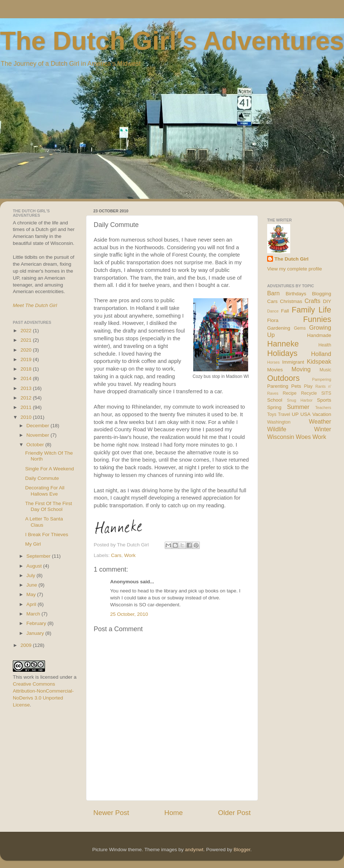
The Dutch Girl (291, 259)
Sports (324, 400)
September (39, 556)
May (32, 594)
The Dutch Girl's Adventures (172, 41)
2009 (27, 645)
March (34, 614)
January (36, 633)
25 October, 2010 (129, 614)
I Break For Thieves (47, 535)
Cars (116, 555)
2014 (27, 378)
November (38, 435)
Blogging (321, 294)
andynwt (194, 850)
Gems (300, 328)
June (32, 585)
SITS (326, 393)
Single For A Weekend (50, 469)
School (275, 400)
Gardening (279, 328)
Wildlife (277, 429)
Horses (273, 362)
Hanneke (283, 344)
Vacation (322, 414)
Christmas (291, 301)
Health (325, 345)
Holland (321, 354)
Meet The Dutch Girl (35, 305)
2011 (27, 407)
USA (306, 414)
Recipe (290, 393)
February (37, 623)
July (31, 575)
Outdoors (283, 378)
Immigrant (293, 362)
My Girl (33, 544)
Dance (273, 311)
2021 (27, 340)
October (36, 445)
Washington (279, 422)
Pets (296, 386)
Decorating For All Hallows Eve (45, 491)
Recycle (309, 393)
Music (325, 370)
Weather (320, 421)
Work (130, 555)
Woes (303, 437)
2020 (27, 350)
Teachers (323, 408)
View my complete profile (295, 269)
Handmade (319, 335)
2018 (27, 369)
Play (309, 386)
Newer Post (111, 813)
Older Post (234, 813)
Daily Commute (42, 478)
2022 (27, 331)
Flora (273, 320)
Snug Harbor (300, 400)
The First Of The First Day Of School (49, 506)
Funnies (317, 319)
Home (173, 813)
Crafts (312, 301)
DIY (327, 301)
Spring (274, 407)
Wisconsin (281, 437)
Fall (285, 311)
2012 (27, 398)
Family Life (311, 310)
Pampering (322, 379)
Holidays (282, 353)
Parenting (278, 386)
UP (295, 414)
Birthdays (296, 294)
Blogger (242, 850)
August (35, 566)
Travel (284, 414)
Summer (298, 407)
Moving (301, 369)
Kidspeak (319, 361)
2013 (27, 388)
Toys (272, 414)
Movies (275, 370)
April (32, 604)
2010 (27, 417)
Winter (323, 429)
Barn (273, 293)
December (38, 426)
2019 (27, 359)
